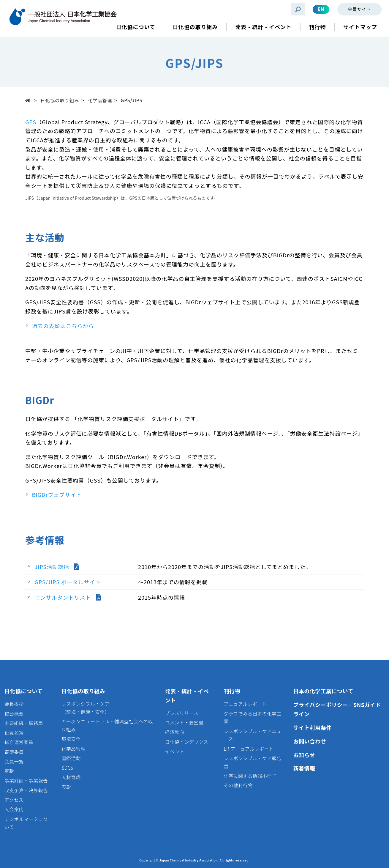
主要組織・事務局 (24, 723)
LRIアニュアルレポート (249, 749)
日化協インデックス (187, 742)
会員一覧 (14, 761)
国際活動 (71, 758)
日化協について (24, 691)
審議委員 (14, 752)
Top (30, 100)
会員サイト (359, 9)
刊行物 (232, 691)
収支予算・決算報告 (26, 790)
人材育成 (71, 777)
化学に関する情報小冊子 (250, 776)
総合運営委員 (19, 742)
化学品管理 (100, 100)
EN (321, 9)
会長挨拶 (14, 704)
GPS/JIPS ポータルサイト (68, 582)
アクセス (14, 800)
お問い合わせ (310, 741)
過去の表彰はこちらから (63, 326)
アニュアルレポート (245, 704)
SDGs (67, 768)
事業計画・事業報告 (26, 780)
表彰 (66, 787)
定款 (9, 771)
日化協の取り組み (60, 100)
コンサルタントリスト (63, 597)
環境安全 (71, 739)
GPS (31, 122)
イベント (175, 751)
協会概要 (14, 714)
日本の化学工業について (323, 691)
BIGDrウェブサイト (57, 494)
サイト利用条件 (312, 727)
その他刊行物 (238, 785)
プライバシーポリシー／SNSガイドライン (337, 709)
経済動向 (175, 732)
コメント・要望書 (184, 723)
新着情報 (304, 768)
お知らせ (304, 755)
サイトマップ (360, 27)
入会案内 (14, 809)
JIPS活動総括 (52, 567)
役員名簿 (14, 733)
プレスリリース (182, 713)
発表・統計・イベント (187, 695)
